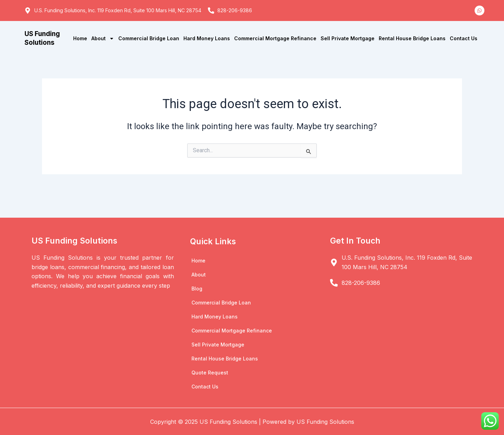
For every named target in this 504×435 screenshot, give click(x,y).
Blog (197, 289)
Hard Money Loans (207, 38)
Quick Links (213, 241)
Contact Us (464, 38)
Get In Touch (356, 241)
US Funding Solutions (43, 38)
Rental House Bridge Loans (412, 38)
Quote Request (210, 373)
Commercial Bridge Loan (149, 38)
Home (80, 38)
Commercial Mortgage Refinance (275, 38)
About (103, 38)
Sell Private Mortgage (348, 38)
